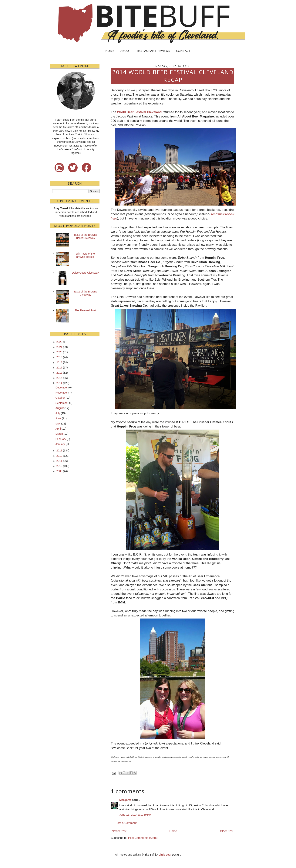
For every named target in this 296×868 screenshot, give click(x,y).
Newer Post (119, 831)
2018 (59, 362)
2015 (59, 378)
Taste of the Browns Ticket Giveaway (85, 236)
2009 (59, 471)
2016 (59, 373)
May (58, 424)
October (60, 398)
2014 (59, 383)
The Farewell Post (85, 310)
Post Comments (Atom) (143, 838)
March (59, 434)
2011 (59, 461)
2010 (59, 466)
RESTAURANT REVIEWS (153, 51)
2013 (59, 451)
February (61, 439)
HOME (110, 51)
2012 (59, 456)
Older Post (227, 831)
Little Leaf (165, 855)
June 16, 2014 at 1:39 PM (135, 815)
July (58, 413)
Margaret (125, 800)
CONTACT (183, 51)
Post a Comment (126, 823)
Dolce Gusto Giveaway (85, 273)
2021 (59, 347)
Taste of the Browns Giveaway (85, 293)
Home (173, 831)
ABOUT (126, 51)
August (60, 408)
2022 (59, 342)
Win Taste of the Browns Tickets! (85, 255)
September (62, 403)
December (62, 388)
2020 (59, 352)
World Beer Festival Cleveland (139, 112)
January (60, 444)
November (62, 393)
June (58, 418)
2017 (59, 368)
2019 (59, 357)
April (58, 429)
